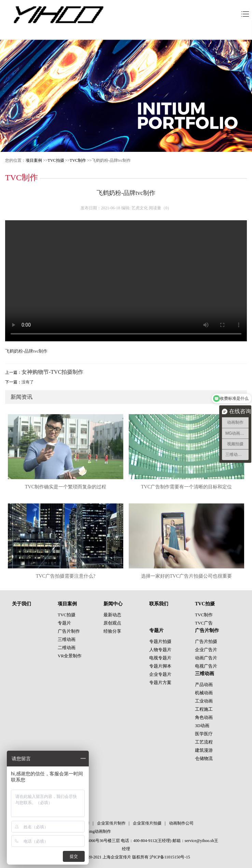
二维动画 (67, 648)
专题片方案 (160, 682)
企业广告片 (206, 650)
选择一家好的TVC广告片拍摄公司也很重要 (186, 576)
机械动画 (204, 693)
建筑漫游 (204, 750)
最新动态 (112, 615)
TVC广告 (204, 623)
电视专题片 (160, 658)
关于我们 (22, 604)
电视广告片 (206, 666)
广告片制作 (69, 631)
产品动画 (204, 685)
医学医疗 (204, 734)
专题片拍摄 (160, 641)
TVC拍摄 (56, 160)
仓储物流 (204, 758)
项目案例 (34, 160)
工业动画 (204, 701)
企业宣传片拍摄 (147, 823)
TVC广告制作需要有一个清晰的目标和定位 (186, 487)
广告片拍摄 (206, 641)
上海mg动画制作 (96, 831)
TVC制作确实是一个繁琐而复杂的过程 (66, 487)
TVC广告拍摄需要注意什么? (66, 576)
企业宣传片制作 (111, 823)
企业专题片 (160, 674)
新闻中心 (113, 604)
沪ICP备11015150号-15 (170, 857)
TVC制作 (78, 160)
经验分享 (112, 631)
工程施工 (204, 709)
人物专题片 (160, 650)
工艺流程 (204, 742)
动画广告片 (206, 658)
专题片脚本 (160, 666)
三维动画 (67, 639)
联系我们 (159, 604)
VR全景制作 (70, 656)
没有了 (28, 382)
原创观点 (112, 623)
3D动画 (202, 726)
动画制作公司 (181, 823)
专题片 (64, 623)
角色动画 (204, 717)
